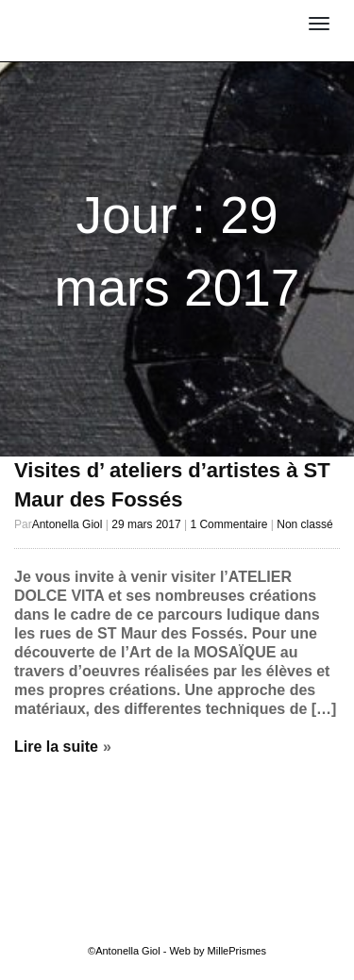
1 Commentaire (228, 524)
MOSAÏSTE (110, 35)
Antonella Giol (110, 16)
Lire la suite (56, 747)
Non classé (304, 524)
